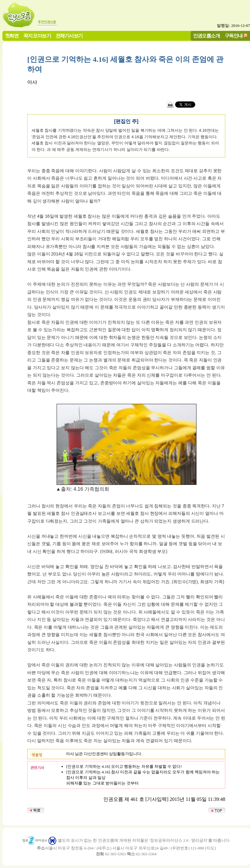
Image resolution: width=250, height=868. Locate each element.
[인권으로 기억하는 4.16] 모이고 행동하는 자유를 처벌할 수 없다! (124, 766)
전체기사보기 (69, 36)
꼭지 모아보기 (37, 36)
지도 (210, 848)
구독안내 (234, 36)
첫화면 (12, 36)
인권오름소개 (206, 36)
